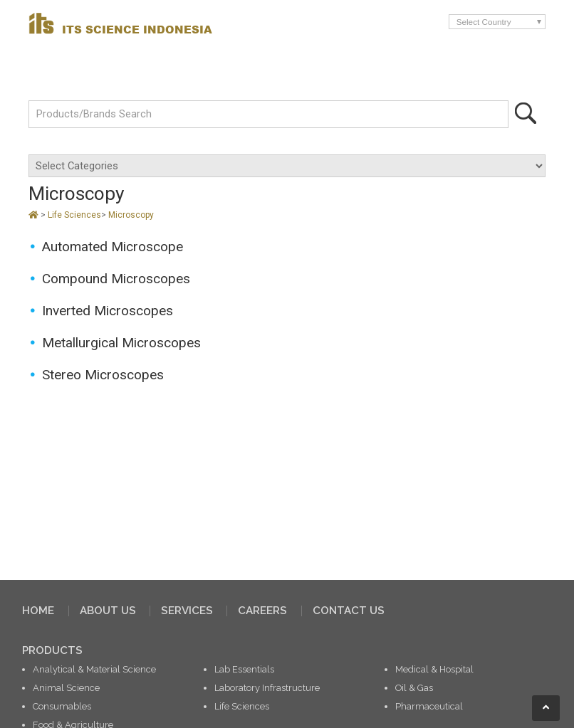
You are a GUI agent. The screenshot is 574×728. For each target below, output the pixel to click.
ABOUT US (108, 611)
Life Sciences (74, 215)
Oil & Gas (414, 688)
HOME (38, 611)
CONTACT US (349, 611)
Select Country (484, 22)
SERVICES (187, 611)
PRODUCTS (52, 650)
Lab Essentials (244, 669)
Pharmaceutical (429, 706)
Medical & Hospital (434, 669)
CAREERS (262, 611)
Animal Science (66, 688)
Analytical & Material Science (94, 669)
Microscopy (131, 215)
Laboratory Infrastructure (267, 688)
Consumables (62, 706)
